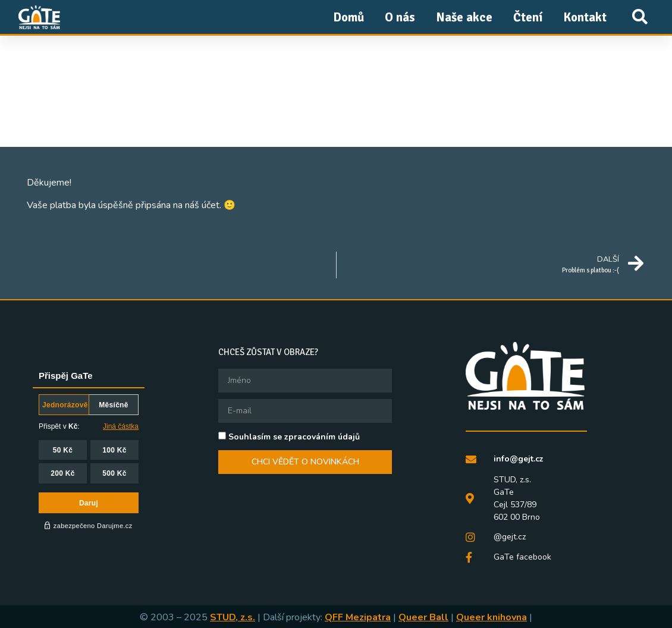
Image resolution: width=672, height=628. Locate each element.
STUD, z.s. (233, 617)
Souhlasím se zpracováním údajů (294, 437)
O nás (400, 17)
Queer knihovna (492, 617)
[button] (640, 17)
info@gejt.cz (519, 459)
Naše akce (464, 17)
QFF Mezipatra (358, 617)
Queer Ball (423, 617)
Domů (348, 17)
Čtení (528, 17)
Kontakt (585, 17)
